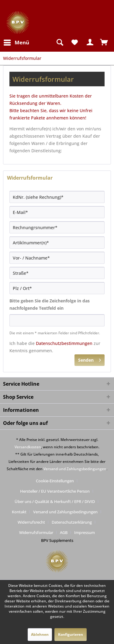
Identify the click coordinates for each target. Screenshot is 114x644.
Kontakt (19, 512)
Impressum (85, 532)
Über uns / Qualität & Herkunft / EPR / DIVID (55, 501)
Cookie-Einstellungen (55, 481)
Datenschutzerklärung (72, 522)
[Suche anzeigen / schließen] (60, 43)
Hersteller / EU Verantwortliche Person (55, 491)
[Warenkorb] (104, 43)
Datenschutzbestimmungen (64, 343)
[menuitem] (16, 43)
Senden (90, 359)
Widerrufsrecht (31, 522)
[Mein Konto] (89, 43)
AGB (64, 532)
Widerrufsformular (36, 532)
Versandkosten (28, 447)
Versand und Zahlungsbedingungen (75, 469)
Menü (16, 42)
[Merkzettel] (74, 43)
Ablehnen (40, 634)
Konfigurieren (71, 634)
